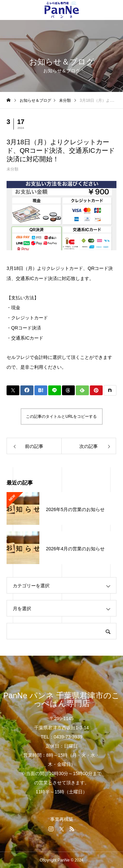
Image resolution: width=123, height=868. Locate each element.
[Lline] (55, 390)
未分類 (12, 169)
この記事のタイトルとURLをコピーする (61, 416)
